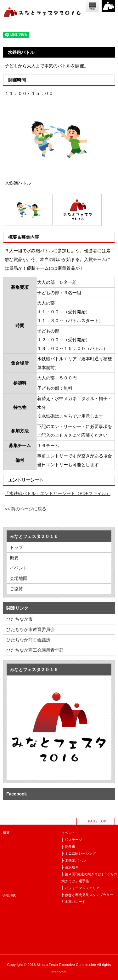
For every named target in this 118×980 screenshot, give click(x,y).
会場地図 (19, 578)
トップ (16, 547)
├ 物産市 (68, 847)
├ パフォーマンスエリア (80, 888)
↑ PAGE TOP (96, 821)
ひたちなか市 (20, 619)
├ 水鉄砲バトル (73, 860)
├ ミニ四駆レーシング (79, 853)
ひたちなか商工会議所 (28, 640)
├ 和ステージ (72, 840)
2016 (108, 6)
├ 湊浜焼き (70, 867)
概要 (14, 558)
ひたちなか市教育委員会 (31, 629)
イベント (19, 568)
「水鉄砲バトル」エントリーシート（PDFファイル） (58, 493)
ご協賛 (16, 589)
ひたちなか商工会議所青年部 (35, 650)
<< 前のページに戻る (25, 509)
